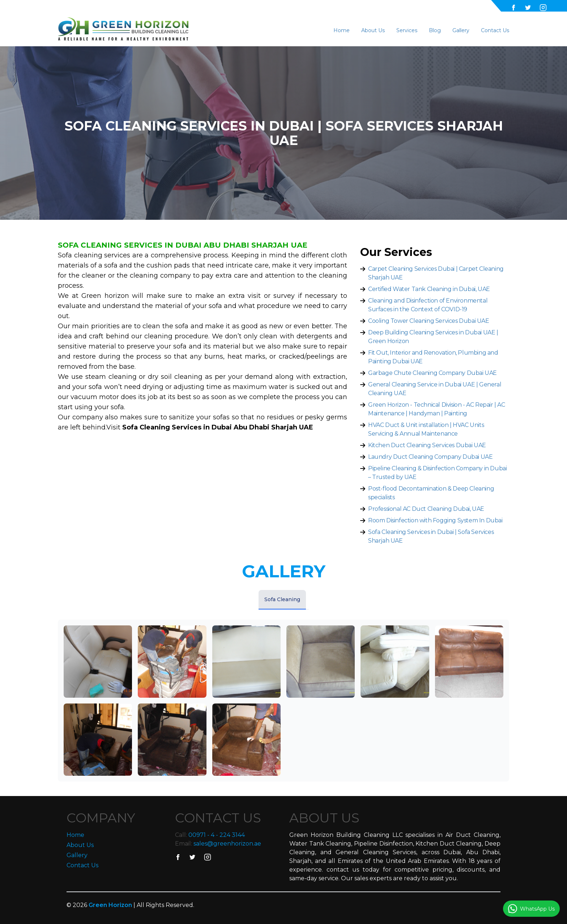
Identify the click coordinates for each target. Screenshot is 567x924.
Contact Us (495, 30)
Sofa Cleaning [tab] (282, 599)
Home (342, 30)
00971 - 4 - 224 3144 (217, 835)
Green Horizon (111, 905)
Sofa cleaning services (95, 255)
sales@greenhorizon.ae (227, 844)
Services (407, 30)
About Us (373, 30)
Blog (435, 30)
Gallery (461, 30)
